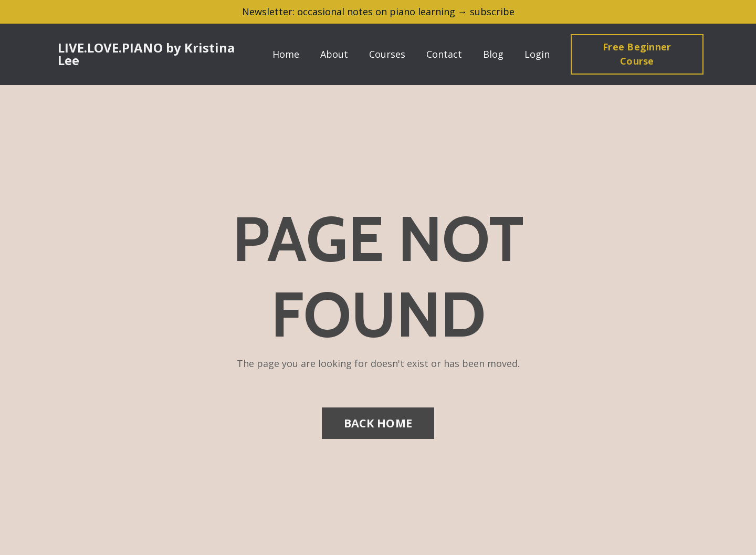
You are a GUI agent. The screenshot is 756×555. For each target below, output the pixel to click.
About (334, 54)
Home (286, 54)
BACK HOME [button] (378, 423)
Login (537, 54)
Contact (444, 54)
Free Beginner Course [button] (637, 54)
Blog (493, 54)
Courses (387, 54)
